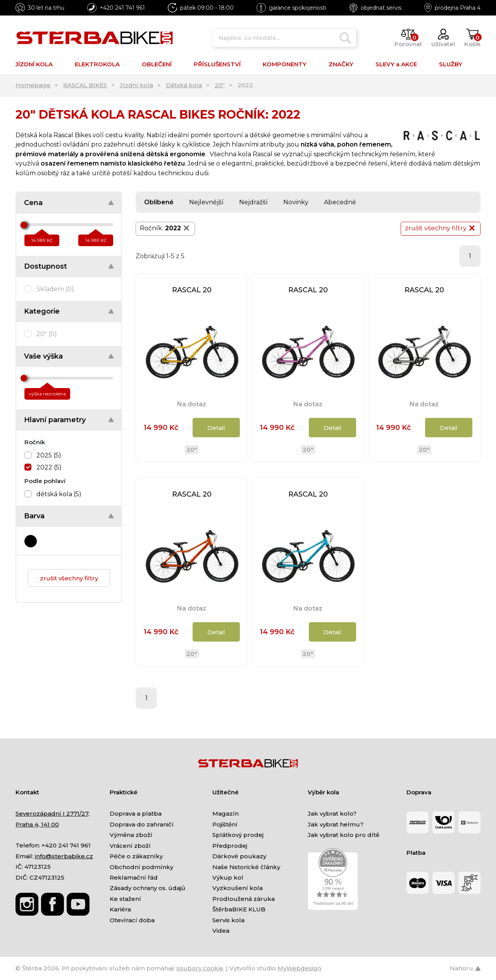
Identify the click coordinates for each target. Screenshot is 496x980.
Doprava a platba (136, 814)
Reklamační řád (134, 877)
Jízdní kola (136, 85)
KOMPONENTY (285, 64)
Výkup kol (228, 877)
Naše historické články (246, 867)
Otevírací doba (132, 920)
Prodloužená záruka (244, 899)
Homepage (33, 85)
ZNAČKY (341, 64)
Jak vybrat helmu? (336, 824)
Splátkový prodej (238, 835)
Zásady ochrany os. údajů (147, 888)
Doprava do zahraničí (142, 824)
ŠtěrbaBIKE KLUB (239, 909)
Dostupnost (46, 266)
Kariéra (120, 909)
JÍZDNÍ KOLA (34, 64)
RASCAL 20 (192, 290)
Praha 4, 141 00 (37, 824)
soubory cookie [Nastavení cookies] (200, 968)
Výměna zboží (131, 835)
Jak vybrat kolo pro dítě (344, 835)
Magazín (226, 814)
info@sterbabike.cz (64, 856)
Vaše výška (43, 356)
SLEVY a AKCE (396, 64)
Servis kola (228, 920)
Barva (34, 516)
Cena (33, 203)
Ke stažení (125, 899)
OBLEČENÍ (157, 64)
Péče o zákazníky (136, 856)
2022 (178, 228)
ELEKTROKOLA (97, 64)
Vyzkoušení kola (238, 888)
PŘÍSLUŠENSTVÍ (217, 64)
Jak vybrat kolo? (332, 814)
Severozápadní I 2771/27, (53, 814)
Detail (216, 428)
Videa (221, 931)
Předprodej (230, 846)
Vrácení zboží (130, 846)
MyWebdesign (299, 968)
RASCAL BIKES (85, 85)
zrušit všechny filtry (69, 578)
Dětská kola (184, 85)
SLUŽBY (451, 64)
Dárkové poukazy (239, 856)
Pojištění (225, 824)
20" (220, 85)
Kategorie (42, 311)
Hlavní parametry (55, 420)
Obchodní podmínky (141, 867)
